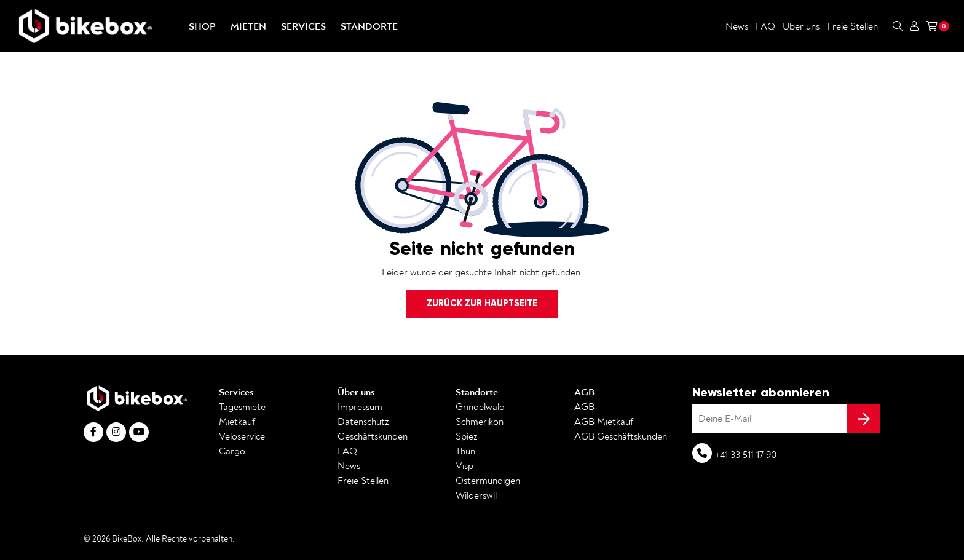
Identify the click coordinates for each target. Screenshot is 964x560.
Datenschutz (363, 422)
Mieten (248, 26)
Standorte (369, 26)
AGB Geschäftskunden (621, 436)
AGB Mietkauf (604, 422)
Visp (464, 466)
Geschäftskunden (373, 436)
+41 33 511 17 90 (746, 455)
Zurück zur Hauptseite (482, 303)
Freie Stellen (852, 26)
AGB (584, 392)
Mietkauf (237, 422)
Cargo (232, 451)
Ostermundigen (488, 481)
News (737, 26)
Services (303, 26)
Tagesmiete (242, 407)
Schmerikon (480, 422)
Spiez (467, 436)
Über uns (801, 26)
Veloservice (242, 436)
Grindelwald (480, 407)
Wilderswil (476, 495)
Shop (202, 26)
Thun (465, 451)
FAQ (765, 26)
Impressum (360, 407)
